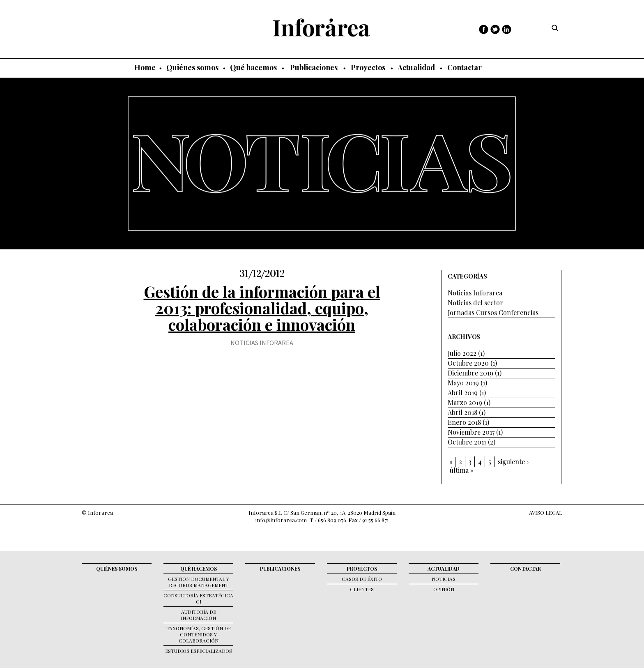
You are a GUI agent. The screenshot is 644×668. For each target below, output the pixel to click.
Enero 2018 (464, 422)
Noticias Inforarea (262, 343)
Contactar (465, 67)
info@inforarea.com (281, 520)
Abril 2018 (462, 412)
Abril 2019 (463, 393)
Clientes (362, 589)
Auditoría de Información (198, 615)
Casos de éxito (362, 579)
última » (462, 470)
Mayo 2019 (463, 383)
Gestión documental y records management (199, 582)
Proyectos (368, 67)
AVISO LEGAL (546, 513)
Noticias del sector (475, 303)
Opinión (444, 589)
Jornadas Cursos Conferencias (493, 312)
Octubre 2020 (468, 363)
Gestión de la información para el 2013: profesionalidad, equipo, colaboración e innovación (262, 308)
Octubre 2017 (467, 442)
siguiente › (513, 462)
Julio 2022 (462, 353)
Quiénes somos (192, 67)
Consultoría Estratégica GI (198, 598)
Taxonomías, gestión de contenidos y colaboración (199, 634)
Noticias (444, 579)
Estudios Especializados (199, 651)
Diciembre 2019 (470, 373)
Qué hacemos (253, 67)
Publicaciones (314, 67)
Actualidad (416, 67)
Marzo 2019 (465, 402)
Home (145, 67)
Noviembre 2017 (471, 432)
